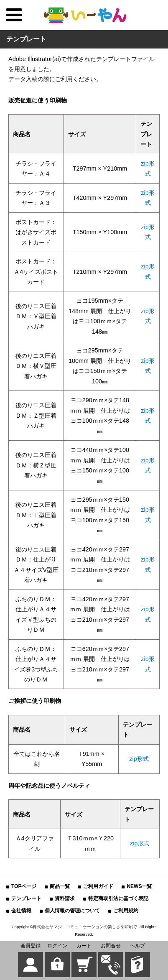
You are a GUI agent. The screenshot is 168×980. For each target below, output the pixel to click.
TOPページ (24, 886)
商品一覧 (60, 886)
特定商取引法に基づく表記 (118, 898)
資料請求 (65, 898)
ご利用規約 (126, 911)
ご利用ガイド (98, 886)
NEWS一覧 (139, 886)
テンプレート (26, 898)
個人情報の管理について (72, 911)
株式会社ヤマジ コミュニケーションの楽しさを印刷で (85, 927)
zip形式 (139, 759)
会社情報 (21, 911)
